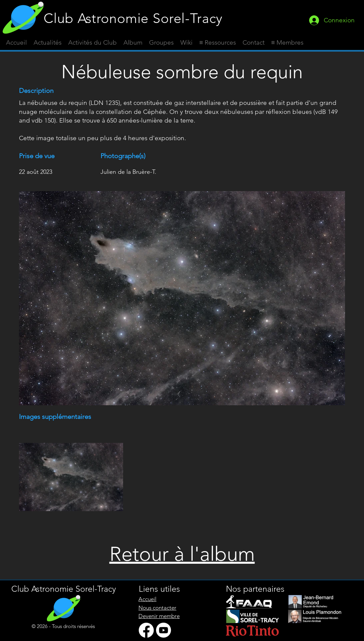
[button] (218, 43)
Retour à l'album (182, 554)
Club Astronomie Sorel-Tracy (133, 18)
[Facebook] (146, 630)
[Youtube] (164, 630)
